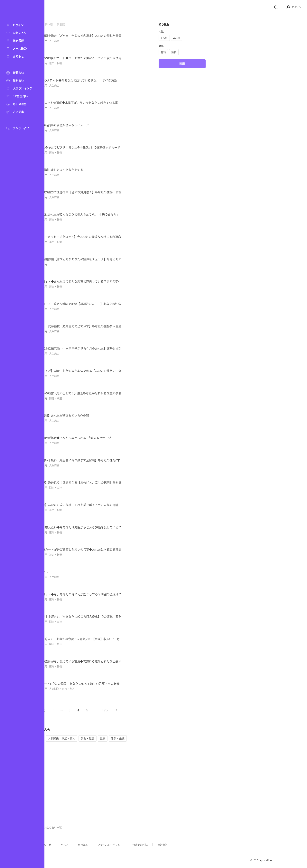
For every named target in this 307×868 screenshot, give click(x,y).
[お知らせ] (20, 57)
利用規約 (122, 845)
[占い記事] (20, 112)
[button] (294, 7)
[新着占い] (20, 73)
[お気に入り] (20, 33)
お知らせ (85, 845)
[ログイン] (20, 25)
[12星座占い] (20, 96)
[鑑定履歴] (20, 41)
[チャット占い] (20, 128)
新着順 (100, 24)
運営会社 (202, 845)
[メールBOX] (20, 49)
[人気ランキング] (20, 89)
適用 (221, 122)
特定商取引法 (179, 845)
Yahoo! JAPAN (64, 861)
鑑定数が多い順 (82, 24)
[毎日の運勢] (20, 104)
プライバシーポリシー (149, 845)
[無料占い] (20, 81)
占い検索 (71, 828)
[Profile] (288, 7)
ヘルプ (104, 845)
